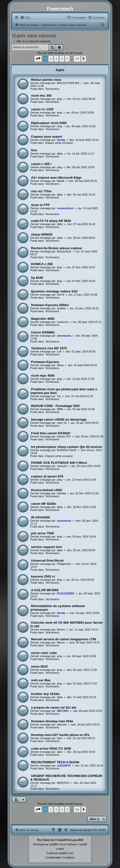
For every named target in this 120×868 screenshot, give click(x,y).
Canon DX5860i (43, 332)
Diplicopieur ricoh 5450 (49, 123)
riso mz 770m (41, 191)
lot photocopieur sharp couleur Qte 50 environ (66, 447)
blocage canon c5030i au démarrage (59, 419)
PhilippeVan (64, 564)
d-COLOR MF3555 (45, 590)
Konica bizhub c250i (47, 490)
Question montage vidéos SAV (54, 291)
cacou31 (62, 466)
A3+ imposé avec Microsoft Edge (56, 178)
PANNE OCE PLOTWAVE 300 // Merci (59, 463)
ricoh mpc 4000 (43, 376)
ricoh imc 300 (41, 96)
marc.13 (62, 423)
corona (61, 493)
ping (60, 99)
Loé (59, 351)
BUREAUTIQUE (67, 450)
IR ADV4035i (40, 517)
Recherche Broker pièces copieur (57, 248)
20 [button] (77, 59)
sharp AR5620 (42, 234)
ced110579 (64, 765)
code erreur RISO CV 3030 (51, 749)
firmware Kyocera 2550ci (50, 305)
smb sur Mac (41, 680)
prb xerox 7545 (42, 533)
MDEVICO (63, 783)
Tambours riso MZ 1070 (49, 348)
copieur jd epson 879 (47, 476)
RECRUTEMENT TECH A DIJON (55, 762)
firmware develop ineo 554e (52, 721)
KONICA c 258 (42, 264)
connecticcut (65, 208)
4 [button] (62, 59)
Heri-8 (61, 295)
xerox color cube (44, 653)
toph (60, 738)
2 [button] (51, 59)
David (61, 181)
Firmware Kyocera (45, 362)
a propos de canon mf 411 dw (54, 708)
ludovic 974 (64, 436)
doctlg (61, 140)
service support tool (46, 547)
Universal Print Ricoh (47, 561)
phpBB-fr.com (66, 853)
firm (34, 150)
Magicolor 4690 (43, 319)
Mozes (61, 630)
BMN (60, 409)
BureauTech (64, 251)
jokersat (62, 724)
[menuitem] (25, 18)
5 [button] (67, 59)
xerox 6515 (39, 666)
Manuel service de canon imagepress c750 (64, 639)
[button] (38, 59)
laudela (61, 308)
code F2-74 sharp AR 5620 (51, 221)
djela (60, 154)
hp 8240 (37, 278)
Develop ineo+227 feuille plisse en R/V (60, 735)
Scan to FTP (40, 205)
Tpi (59, 396)
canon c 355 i (41, 164)
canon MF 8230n (44, 504)
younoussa (64, 336)
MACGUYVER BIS (68, 83)
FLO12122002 (66, 593)
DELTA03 (63, 711)
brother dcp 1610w (45, 694)
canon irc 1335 (42, 109)
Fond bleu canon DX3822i (51, 433)
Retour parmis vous (46, 80)
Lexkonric (63, 322)
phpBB (53, 844)
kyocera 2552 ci (43, 576)
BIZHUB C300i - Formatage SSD (55, 406)
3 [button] (56, 59)
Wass (60, 365)
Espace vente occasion (59, 143)
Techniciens (52, 89)
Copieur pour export (47, 137)
